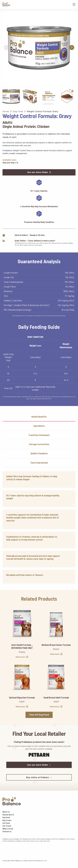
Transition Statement (39, 435)
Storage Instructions (39, 444)
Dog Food (18, 111)
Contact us (7, 832)
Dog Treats (7, 820)
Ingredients (39, 426)
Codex (45, 861)
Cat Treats (7, 826)
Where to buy (8, 829)
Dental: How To (8, 815)
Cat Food (6, 823)
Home (6, 111)
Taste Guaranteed (39, 463)
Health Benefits (39, 417)
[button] (72, 48)
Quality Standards (39, 453)
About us (6, 812)
